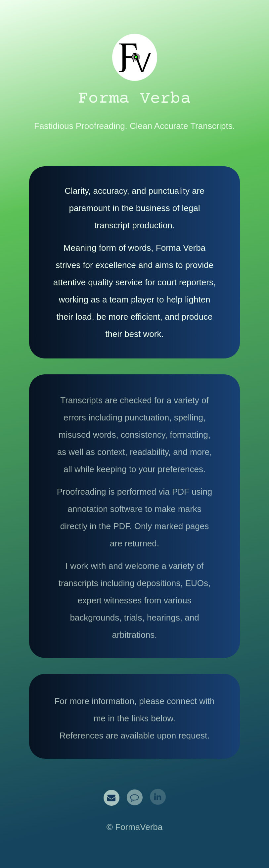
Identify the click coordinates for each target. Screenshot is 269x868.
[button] (112, 797)
